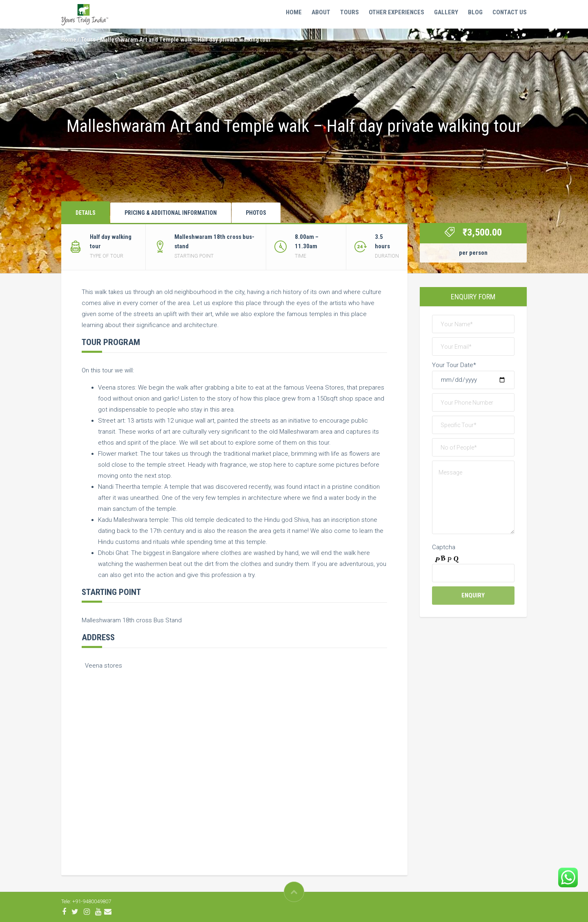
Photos (256, 213)
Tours (350, 12)
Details (86, 213)
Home (294, 12)
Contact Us (510, 12)
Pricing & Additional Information (171, 213)
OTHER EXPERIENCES (396, 12)
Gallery (446, 12)
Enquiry (473, 595)
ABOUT (321, 12)
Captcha (444, 547)
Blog (475, 12)
